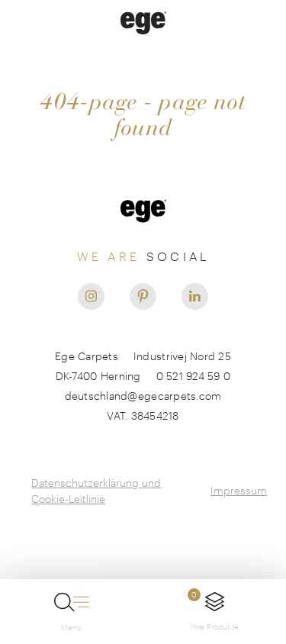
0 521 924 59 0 (194, 376)
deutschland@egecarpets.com (143, 396)
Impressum (239, 490)
